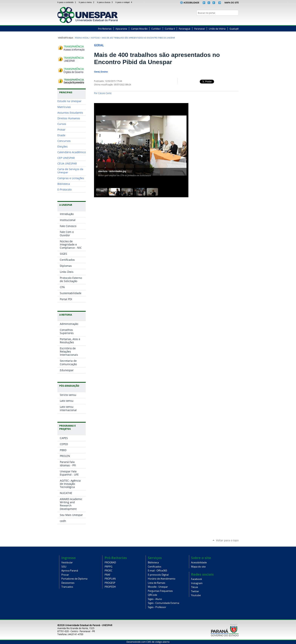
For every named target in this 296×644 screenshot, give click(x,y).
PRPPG (108, 567)
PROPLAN (110, 579)
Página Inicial (82, 38)
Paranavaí (200, 29)
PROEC (108, 571)
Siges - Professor (157, 607)
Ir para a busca (106, 2)
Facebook (223, 20)
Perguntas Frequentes (160, 591)
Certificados (155, 567)
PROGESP (110, 583)
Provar (65, 575)
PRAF (108, 575)
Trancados (67, 587)
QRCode (152, 595)
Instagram (232, 20)
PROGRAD (110, 563)
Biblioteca (153, 563)
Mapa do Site (232, 3)
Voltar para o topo (227, 540)
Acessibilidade (191, 3)
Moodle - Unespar (158, 587)
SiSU (64, 567)
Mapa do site (198, 567)
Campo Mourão (139, 29)
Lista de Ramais (156, 583)
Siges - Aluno (155, 599)
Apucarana (121, 29)
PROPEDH (110, 587)
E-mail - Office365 (157, 571)
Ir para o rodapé (124, 2)
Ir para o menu (87, 2)
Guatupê (234, 29)
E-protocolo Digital (158, 575)
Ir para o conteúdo (67, 2)
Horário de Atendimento (162, 579)
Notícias (95, 38)
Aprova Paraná (70, 571)
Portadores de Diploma (74, 579)
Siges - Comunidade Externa (163, 603)
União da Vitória (217, 29)
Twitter (227, 20)
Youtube (196, 595)
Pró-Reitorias (105, 29)
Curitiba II (170, 29)
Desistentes (68, 583)
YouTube (237, 20)
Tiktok (195, 587)
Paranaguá (185, 29)
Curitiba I (156, 29)
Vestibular (67, 563)
